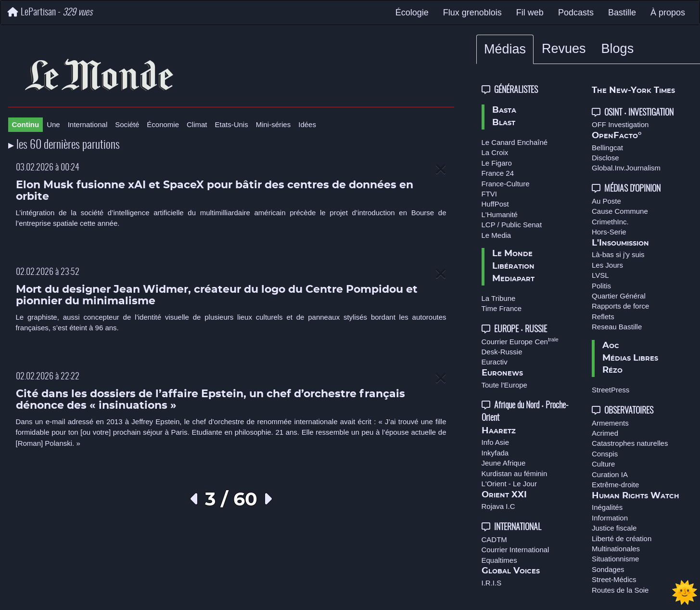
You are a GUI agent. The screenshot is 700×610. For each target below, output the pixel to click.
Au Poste (606, 201)
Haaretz (499, 431)
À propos (668, 13)
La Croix (495, 152)
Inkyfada (495, 453)
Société (127, 124)
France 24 (498, 173)
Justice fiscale (614, 528)
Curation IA (610, 474)
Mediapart (513, 279)
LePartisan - (50, 12)
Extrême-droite (615, 485)
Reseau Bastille (617, 327)
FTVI (490, 194)
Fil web (530, 13)
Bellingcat (607, 148)
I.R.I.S (492, 583)
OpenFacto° (617, 136)
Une (53, 124)
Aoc (611, 346)
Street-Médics (614, 579)
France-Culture (506, 184)
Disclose (605, 158)
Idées (307, 124)
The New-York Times (633, 91)
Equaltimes (499, 560)
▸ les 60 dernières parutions (64, 145)
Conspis (605, 454)
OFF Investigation (620, 124)
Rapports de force (620, 306)
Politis (601, 286)
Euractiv (495, 362)
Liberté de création (622, 539)
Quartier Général (619, 296)
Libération (513, 266)
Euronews (502, 373)
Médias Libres (630, 358)
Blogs (618, 49)
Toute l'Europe (504, 385)
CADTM (494, 539)
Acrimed (605, 433)
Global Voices (511, 571)
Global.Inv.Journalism (626, 168)
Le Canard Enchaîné (515, 142)
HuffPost (495, 204)
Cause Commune (620, 211)
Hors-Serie (609, 232)
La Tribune (499, 298)
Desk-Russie (502, 352)
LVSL (600, 275)
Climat (197, 124)
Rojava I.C (498, 506)
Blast (504, 123)
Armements (610, 423)
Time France (502, 308)
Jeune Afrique (504, 463)
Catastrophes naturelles (630, 443)
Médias (505, 49)
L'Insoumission (620, 243)
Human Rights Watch (636, 496)
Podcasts (576, 13)
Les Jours (607, 265)
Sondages (608, 569)
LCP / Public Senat (512, 225)
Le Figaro (497, 163)
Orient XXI (504, 495)
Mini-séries (274, 124)
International (88, 124)
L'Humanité (500, 214)
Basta (504, 110)
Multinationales (616, 549)
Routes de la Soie (620, 590)
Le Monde (512, 254)
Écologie (412, 13)
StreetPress (611, 390)
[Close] (441, 170)
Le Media (496, 235)
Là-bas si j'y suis (618, 254)
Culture (603, 464)
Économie (163, 124)
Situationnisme (615, 559)
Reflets (603, 317)
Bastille (622, 13)
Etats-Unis (232, 124)
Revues (564, 49)
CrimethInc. (610, 222)
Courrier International (515, 550)
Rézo (612, 370)
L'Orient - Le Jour (509, 484)
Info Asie (496, 442)
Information (610, 518)
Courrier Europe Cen (520, 342)
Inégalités (607, 507)
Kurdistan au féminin (515, 474)
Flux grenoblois (472, 13)
